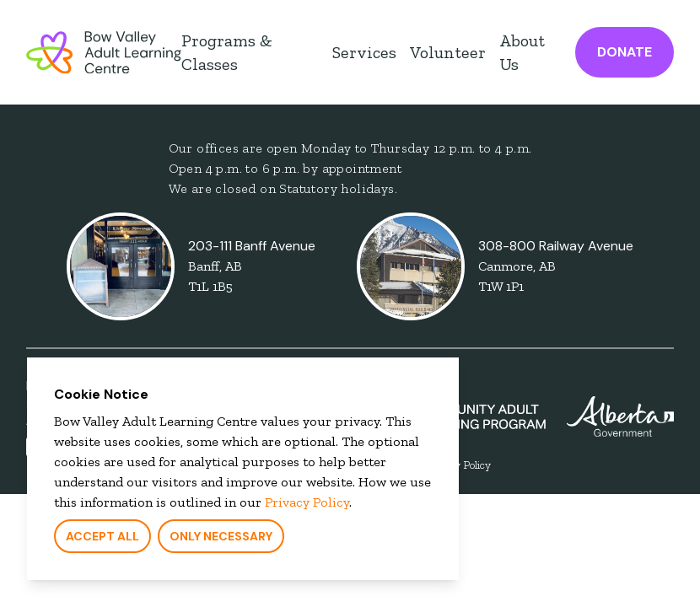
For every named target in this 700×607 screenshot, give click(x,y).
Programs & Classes (227, 52)
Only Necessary (218, 540)
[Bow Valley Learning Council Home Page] (104, 52)
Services (364, 52)
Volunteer (448, 52)
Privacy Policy (304, 505)
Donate (625, 52)
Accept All (99, 540)
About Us (522, 52)
